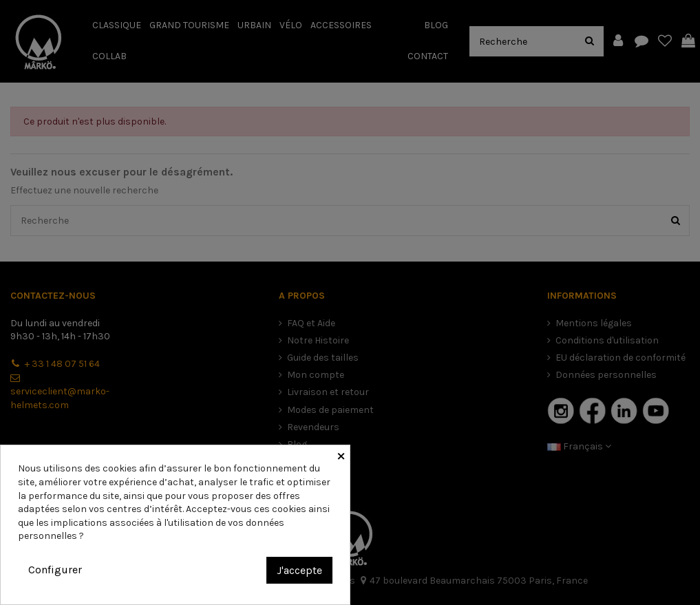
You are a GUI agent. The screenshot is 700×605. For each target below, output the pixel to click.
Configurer (55, 570)
